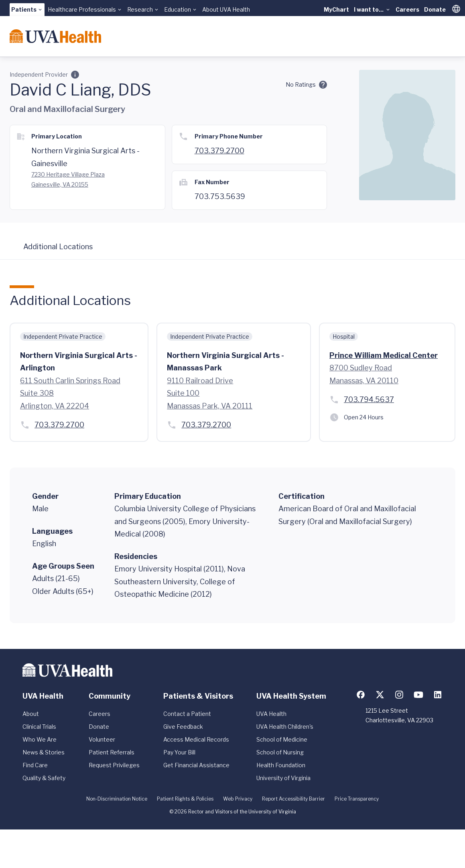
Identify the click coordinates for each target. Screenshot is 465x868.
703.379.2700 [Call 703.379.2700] (219, 151)
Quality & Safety (44, 778)
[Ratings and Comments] (323, 85)
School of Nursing (280, 752)
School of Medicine (282, 739)
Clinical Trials (39, 727)
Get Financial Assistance (196, 765)
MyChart (336, 9)
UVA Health (271, 714)
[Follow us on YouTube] (418, 695)
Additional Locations (58, 247)
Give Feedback (183, 727)
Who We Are (40, 739)
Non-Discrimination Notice (117, 799)
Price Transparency (357, 799)
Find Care (35, 765)
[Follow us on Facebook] (361, 695)
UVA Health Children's (285, 727)
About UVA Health (226, 9)
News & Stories (44, 752)
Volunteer (102, 739)
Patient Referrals (112, 752)
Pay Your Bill (179, 752)
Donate (435, 9)
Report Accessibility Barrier (293, 799)
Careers (407, 9)
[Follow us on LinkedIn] (438, 695)
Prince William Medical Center (384, 355)
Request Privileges (114, 765)
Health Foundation (281, 765)
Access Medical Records (196, 739)
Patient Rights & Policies (185, 799)
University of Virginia (283, 778)
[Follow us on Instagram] (399, 695)
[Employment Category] (75, 75)
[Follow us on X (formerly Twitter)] (380, 695)
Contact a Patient (187, 714)
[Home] (55, 36)
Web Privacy (238, 799)
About (31, 714)
